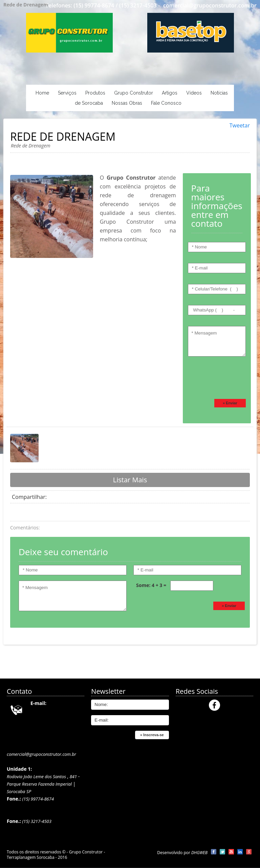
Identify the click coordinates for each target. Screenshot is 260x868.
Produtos (95, 93)
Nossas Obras (127, 103)
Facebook (214, 705)
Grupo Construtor (134, 93)
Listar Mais (130, 480)
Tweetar (240, 125)
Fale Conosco (166, 103)
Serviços (67, 93)
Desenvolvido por (182, 853)
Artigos (170, 93)
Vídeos (194, 93)
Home (42, 93)
